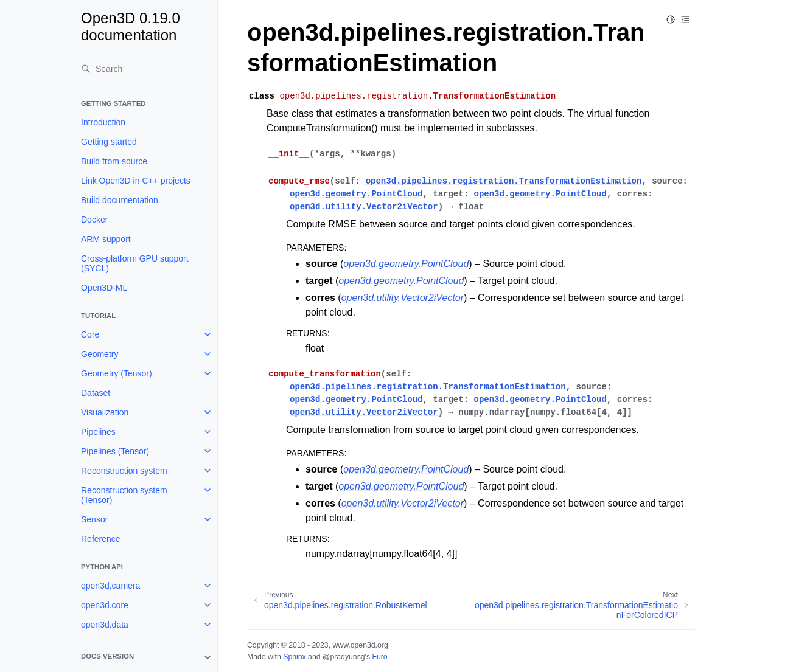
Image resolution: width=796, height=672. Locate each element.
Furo (379, 657)
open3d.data (105, 625)
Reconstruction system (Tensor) (124, 495)
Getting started (109, 142)
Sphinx (294, 657)
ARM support (106, 239)
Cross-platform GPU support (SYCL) (135, 263)
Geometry (100, 354)
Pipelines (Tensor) (115, 451)
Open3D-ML (104, 288)
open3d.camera (110, 586)
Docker (94, 220)
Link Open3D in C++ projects (136, 181)
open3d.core (105, 605)
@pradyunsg (344, 657)
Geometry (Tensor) (117, 373)
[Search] (144, 69)
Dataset (96, 393)
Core (90, 334)
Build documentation (120, 200)
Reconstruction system (124, 471)
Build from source (114, 161)
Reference (101, 539)
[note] (144, 657)
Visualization (105, 412)
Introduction (103, 122)
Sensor (94, 519)
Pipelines (98, 432)
